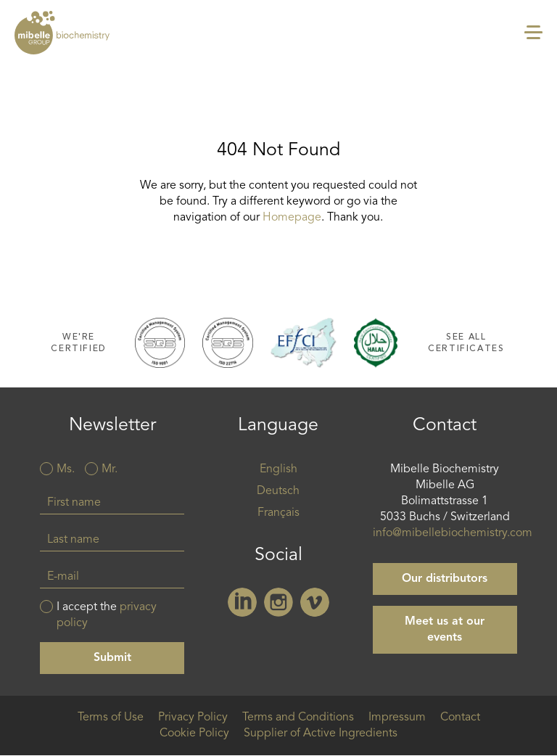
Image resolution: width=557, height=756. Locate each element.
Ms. (66, 469)
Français (278, 513)
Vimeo (315, 602)
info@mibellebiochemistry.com (453, 533)
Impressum (397, 718)
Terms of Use (111, 718)
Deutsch (278, 491)
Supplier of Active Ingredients (321, 734)
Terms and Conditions (298, 718)
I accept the (107, 615)
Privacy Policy (193, 718)
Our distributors (445, 579)
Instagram (278, 602)
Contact (460, 718)
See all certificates (466, 343)
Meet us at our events (445, 630)
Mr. (110, 469)
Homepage (292, 218)
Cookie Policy (194, 734)
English (278, 469)
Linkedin (242, 602)
